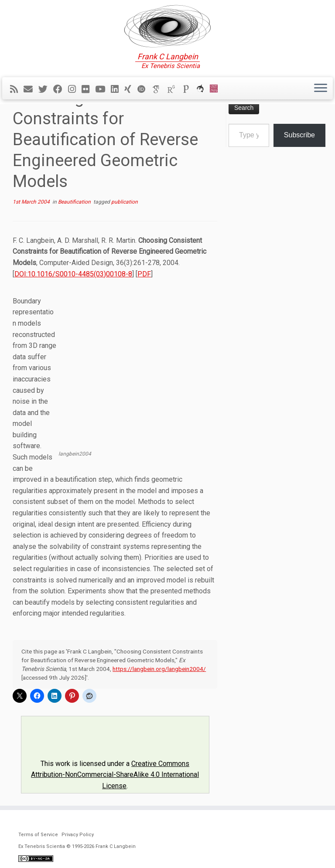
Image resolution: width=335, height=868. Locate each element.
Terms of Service (38, 835)
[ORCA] (203, 89)
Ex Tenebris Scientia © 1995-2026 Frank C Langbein (77, 846)
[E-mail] (31, 89)
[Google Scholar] (159, 89)
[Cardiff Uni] (217, 89)
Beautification (75, 202)
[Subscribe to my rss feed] (17, 89)
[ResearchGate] (174, 89)
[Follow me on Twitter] (46, 89)
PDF (144, 274)
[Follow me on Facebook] (61, 89)
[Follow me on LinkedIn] (118, 89)
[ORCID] (144, 89)
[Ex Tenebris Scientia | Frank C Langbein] (167, 26)
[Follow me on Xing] (131, 89)
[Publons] (189, 89)
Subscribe (299, 135)
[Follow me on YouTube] (103, 89)
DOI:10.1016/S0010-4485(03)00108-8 (73, 274)
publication (125, 202)
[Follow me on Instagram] (75, 89)
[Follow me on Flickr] (88, 89)
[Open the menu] (321, 89)
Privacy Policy (78, 835)
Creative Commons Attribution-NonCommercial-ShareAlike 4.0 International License (115, 775)
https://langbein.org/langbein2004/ (159, 669)
